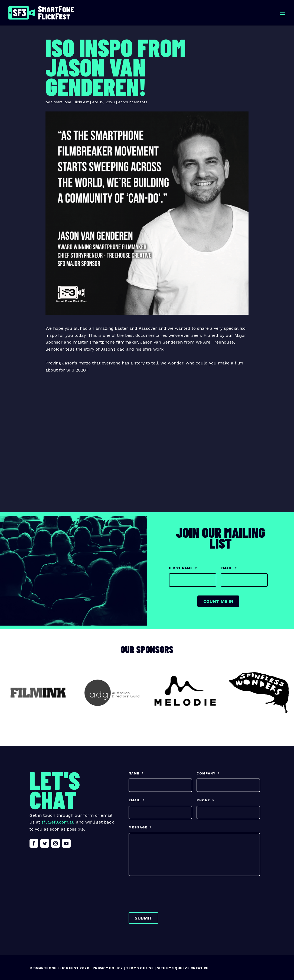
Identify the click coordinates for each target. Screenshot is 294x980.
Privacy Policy (108, 968)
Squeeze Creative (190, 968)
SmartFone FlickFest (70, 102)
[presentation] (170, 893)
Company (208, 773)
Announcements (133, 102)
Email (229, 568)
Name (136, 773)
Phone (205, 800)
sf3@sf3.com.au (58, 822)
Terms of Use (140, 968)
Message (140, 827)
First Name (183, 568)
